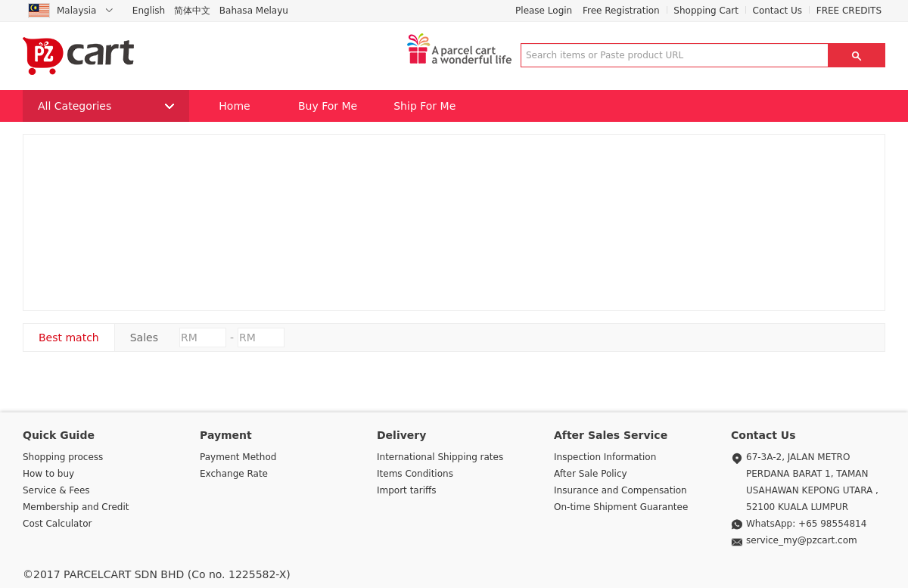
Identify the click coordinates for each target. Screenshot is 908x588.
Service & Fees (56, 490)
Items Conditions (415, 474)
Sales (144, 338)
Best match (69, 338)
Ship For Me (424, 106)
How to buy (48, 474)
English (149, 11)
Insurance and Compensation (620, 490)
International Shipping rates (440, 457)
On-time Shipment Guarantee (621, 507)
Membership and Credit (76, 507)
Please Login (544, 11)
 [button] (857, 55)
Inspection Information (605, 457)
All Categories (106, 106)
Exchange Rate (234, 474)
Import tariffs (407, 490)
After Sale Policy (591, 474)
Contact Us (778, 11)
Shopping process (63, 457)
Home (234, 106)
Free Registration (621, 11)
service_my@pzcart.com (802, 540)
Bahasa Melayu (254, 11)
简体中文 (192, 11)
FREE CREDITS (849, 11)
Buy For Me (328, 106)
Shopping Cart (706, 11)
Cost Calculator (57, 524)
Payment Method (238, 457)
